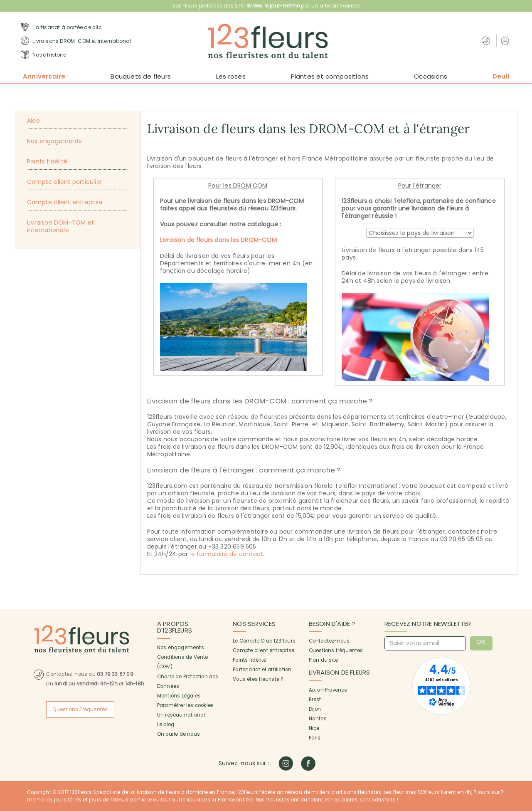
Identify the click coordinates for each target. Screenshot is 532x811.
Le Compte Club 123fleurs (264, 641)
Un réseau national (181, 715)
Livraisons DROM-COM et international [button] (76, 41)
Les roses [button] (231, 76)
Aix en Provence (328, 690)
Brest (315, 700)
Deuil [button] (501, 76)
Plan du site (323, 660)
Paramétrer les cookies (185, 705)
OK (481, 642)
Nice (314, 728)
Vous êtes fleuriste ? (258, 679)
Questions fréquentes (336, 650)
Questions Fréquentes (80, 710)
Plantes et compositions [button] (330, 76)
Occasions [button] (431, 76)
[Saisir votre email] (425, 643)
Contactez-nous (329, 641)
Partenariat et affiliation (262, 670)
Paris (315, 738)
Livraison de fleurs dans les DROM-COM (218, 240)
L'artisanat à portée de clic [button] (61, 27)
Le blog (166, 724)
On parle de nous (179, 734)
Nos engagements (181, 648)
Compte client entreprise (264, 650)
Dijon (315, 709)
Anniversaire (44, 76)
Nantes (318, 719)
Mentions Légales (179, 696)
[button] (506, 41)
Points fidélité (249, 660)
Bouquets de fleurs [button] (141, 76)
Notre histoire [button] (43, 54)
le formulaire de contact (226, 554)
